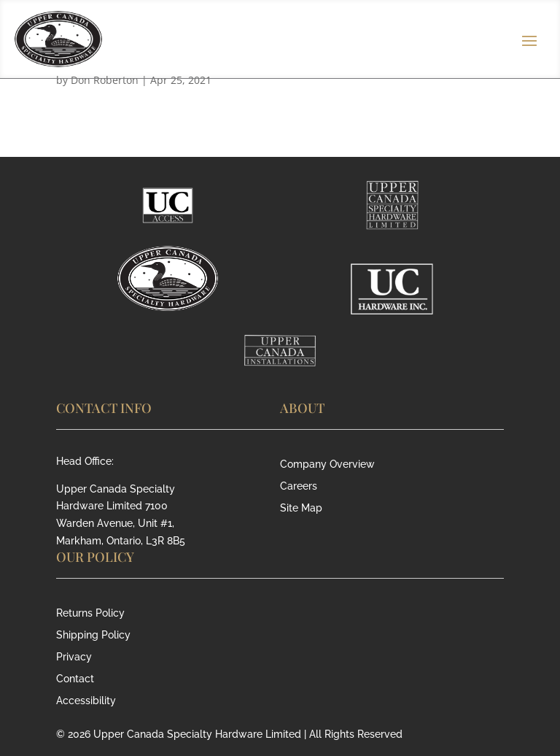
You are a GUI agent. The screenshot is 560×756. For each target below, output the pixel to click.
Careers (299, 486)
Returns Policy (90, 613)
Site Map (301, 508)
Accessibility (86, 701)
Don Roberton (105, 80)
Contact (75, 679)
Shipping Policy (93, 635)
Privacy (74, 657)
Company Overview (327, 464)
